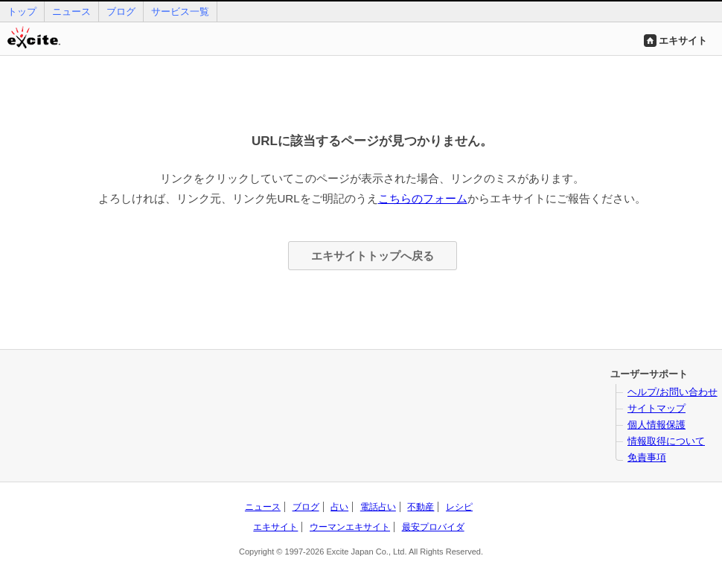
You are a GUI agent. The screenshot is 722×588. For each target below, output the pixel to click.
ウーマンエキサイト (350, 527)
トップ (22, 12)
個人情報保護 (656, 425)
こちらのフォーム (423, 198)
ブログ (121, 12)
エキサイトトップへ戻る (373, 256)
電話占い (378, 507)
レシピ (459, 507)
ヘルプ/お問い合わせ (673, 392)
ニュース (71, 12)
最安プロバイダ (433, 527)
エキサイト (683, 41)
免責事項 (647, 457)
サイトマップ (656, 408)
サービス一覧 (180, 12)
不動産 (421, 507)
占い (339, 507)
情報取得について (666, 441)
